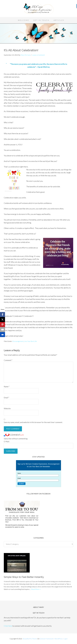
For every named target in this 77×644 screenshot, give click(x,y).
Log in (66, 639)
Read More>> (36, 589)
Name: (19, 473)
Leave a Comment (38, 55)
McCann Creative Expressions (38, 9)
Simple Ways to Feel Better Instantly (24, 577)
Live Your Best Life (30, 341)
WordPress (59, 639)
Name (7, 387)
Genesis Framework (47, 639)
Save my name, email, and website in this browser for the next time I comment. (33, 422)
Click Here (8, 626)
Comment (8, 360)
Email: (19, 478)
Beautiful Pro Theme (30, 639)
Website (7, 408)
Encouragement (18, 341)
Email (6, 398)
